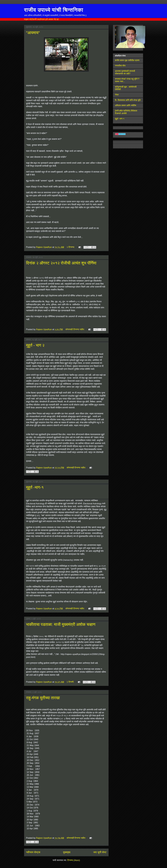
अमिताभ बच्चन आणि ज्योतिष (126, 105)
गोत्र (117, 95)
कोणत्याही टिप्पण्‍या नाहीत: (75, 329)
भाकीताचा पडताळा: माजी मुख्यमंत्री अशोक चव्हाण (61, 624)
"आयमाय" (33, 33)
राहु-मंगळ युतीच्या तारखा (43, 698)
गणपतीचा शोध (120, 66)
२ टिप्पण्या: (71, 247)
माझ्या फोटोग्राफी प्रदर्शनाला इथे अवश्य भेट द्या (41, 19)
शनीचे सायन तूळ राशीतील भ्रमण (127, 60)
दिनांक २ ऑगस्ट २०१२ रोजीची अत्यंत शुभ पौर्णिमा (61, 263)
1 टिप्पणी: (71, 682)
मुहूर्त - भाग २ (35, 345)
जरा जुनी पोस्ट (100, 852)
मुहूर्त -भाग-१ (35, 487)
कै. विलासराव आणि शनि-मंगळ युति (128, 100)
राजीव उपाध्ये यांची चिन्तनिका (54, 10)
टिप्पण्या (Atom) (74, 860)
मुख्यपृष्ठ (67, 852)
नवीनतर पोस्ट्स (33, 852)
